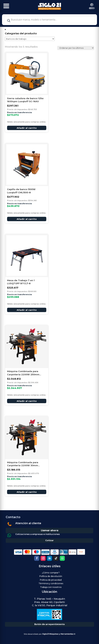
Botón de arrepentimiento (50, 624)
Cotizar (49, 540)
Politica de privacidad (51, 580)
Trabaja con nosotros (51, 587)
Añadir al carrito (27, 128)
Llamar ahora (50, 530)
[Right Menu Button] (92, 6)
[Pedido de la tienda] (76, 48)
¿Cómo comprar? (51, 573)
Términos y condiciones (51, 583)
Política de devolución (51, 576)
